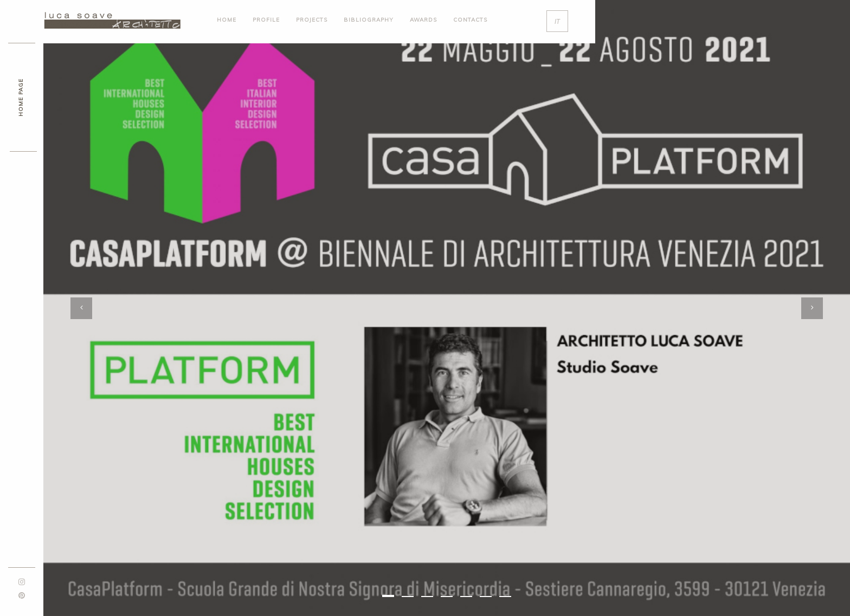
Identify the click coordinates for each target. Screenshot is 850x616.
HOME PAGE (21, 98)
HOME (227, 20)
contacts (470, 20)
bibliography (369, 20)
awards (423, 20)
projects (312, 20)
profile (266, 20)
